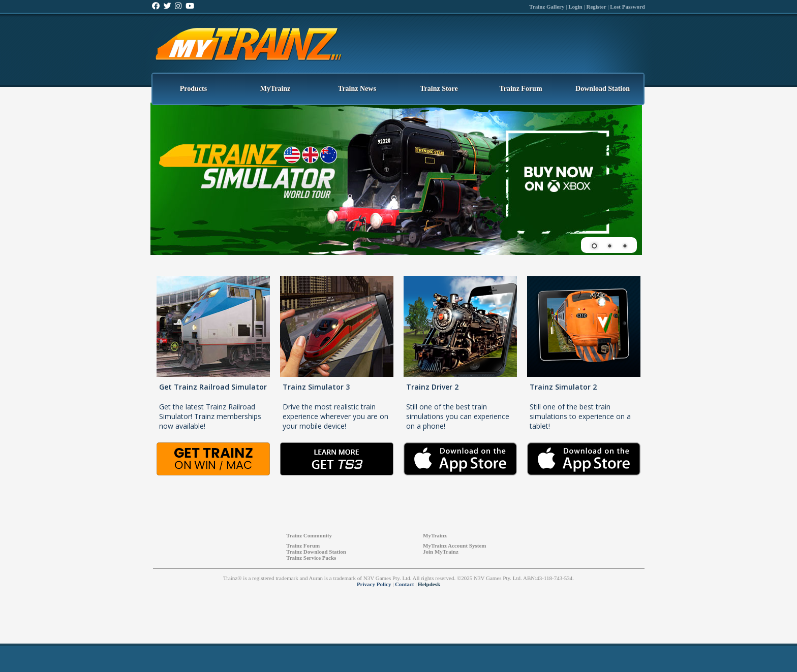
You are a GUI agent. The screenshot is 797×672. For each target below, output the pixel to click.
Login (575, 7)
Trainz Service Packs (311, 558)
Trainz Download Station (316, 552)
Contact (404, 584)
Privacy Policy (374, 584)
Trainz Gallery (547, 7)
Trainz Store (439, 89)
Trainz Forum (520, 89)
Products (193, 89)
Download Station (603, 89)
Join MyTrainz (441, 552)
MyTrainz (275, 89)
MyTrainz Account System (454, 546)
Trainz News (357, 89)
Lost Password (627, 7)
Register (596, 7)
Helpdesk (429, 584)
